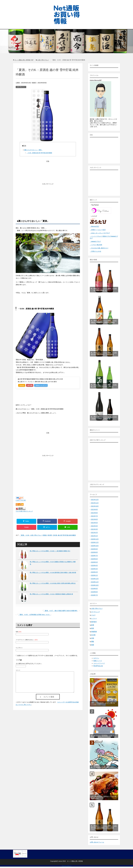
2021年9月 (94, 510)
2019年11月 (95, 582)
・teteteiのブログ (95, 241)
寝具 (93, 628)
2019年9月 (94, 589)
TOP (24, 60)
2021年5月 (94, 523)
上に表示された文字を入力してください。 (29, 665)
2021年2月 (94, 533)
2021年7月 (94, 516)
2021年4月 (94, 526)
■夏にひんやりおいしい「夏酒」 (33, 150)
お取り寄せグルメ (21, 87)
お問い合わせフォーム (97, 842)
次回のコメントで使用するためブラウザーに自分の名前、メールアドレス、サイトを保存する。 (48, 657)
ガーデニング (95, 612)
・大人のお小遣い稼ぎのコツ (99, 248)
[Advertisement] (48, 198)
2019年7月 (94, 595)
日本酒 (55, 536)
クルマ (93, 615)
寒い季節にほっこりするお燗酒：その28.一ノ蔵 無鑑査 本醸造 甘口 (50, 552)
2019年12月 (95, 579)
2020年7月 (94, 556)
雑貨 (93, 645)
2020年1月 (94, 575)
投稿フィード (98, 661)
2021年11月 (95, 503)
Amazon (22, 385)
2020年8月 (94, 552)
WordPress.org (98, 666)
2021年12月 (95, 500)
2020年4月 (94, 566)
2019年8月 (94, 592)
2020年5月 (94, 562)
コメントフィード (99, 663)
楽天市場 (31, 385)
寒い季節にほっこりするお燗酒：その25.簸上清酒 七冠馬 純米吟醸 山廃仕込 (53, 584)
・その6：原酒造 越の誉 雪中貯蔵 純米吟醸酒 (39, 153)
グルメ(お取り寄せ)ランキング (24, 511)
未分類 (93, 635)
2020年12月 (95, 539)
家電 (93, 625)
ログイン (96, 658)
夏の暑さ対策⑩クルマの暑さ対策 (101, 736)
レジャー (94, 618)
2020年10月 (95, 546)
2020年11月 (95, 542)
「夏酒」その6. (25, 536)
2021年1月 (94, 536)
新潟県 (50, 536)
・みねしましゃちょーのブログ (100, 233)
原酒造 (45, 536)
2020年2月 (94, 572)
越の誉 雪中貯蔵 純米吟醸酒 (67, 536)
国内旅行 (94, 622)
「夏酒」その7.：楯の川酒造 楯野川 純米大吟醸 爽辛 (60, 612)
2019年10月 (95, 585)
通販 (93, 641)
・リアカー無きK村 (96, 245)
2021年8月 (94, 513)
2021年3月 (94, 529)
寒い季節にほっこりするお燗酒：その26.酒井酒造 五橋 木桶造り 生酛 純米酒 (53, 574)
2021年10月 (95, 506)
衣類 (93, 638)
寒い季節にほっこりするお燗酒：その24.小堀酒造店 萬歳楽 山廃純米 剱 (51, 595)
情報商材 (94, 632)
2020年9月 (94, 549)
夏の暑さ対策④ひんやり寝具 (100, 767)
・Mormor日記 (94, 226)
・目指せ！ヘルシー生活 (98, 230)
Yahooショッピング (44, 385)
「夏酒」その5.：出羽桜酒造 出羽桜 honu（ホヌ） (34, 616)
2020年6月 (94, 559)
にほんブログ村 (21, 500)
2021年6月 (94, 519)
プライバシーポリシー (67, 866)
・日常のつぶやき (96, 251)
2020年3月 (94, 569)
